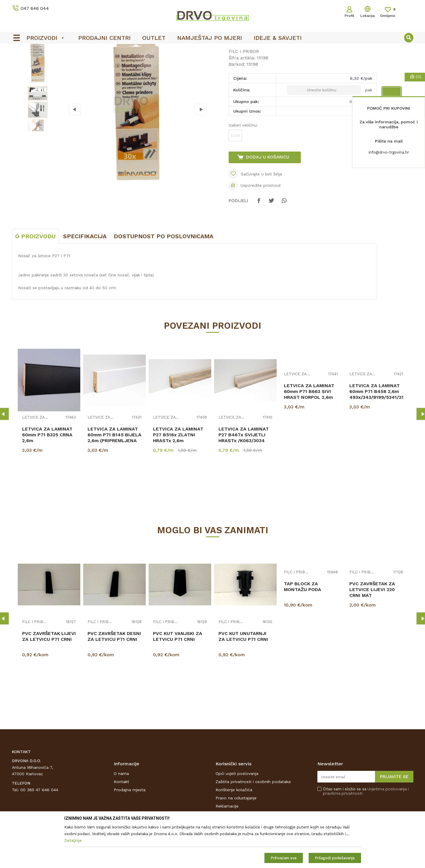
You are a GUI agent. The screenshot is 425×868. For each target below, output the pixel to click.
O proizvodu (35, 280)
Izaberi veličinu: (243, 168)
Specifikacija (85, 280)
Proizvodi (20, 62)
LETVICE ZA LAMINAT (35, 461)
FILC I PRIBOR (82, 62)
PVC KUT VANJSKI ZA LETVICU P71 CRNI (178, 680)
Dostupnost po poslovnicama (163, 280)
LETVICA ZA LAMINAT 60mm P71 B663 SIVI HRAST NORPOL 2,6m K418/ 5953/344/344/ (309, 438)
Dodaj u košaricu (268, 200)
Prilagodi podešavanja (335, 858)
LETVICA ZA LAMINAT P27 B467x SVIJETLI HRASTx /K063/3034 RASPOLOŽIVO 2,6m (244, 481)
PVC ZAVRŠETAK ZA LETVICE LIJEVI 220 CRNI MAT (372, 633)
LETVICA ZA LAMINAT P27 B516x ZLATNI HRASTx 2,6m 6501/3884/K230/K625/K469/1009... (180, 481)
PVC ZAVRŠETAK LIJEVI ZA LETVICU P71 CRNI (49, 680)
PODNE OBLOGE (49, 62)
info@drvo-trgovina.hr (389, 152)
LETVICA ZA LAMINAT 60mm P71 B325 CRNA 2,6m (47, 478)
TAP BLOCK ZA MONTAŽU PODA (303, 630)
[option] (37, 104)
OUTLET (190, 50)
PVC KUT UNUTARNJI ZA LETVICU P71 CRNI (243, 680)
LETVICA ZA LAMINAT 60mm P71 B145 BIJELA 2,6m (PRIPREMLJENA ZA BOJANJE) (114, 481)
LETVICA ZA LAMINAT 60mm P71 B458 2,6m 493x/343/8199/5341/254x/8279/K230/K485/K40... (376, 435)
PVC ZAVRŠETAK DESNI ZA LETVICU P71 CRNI (114, 680)
